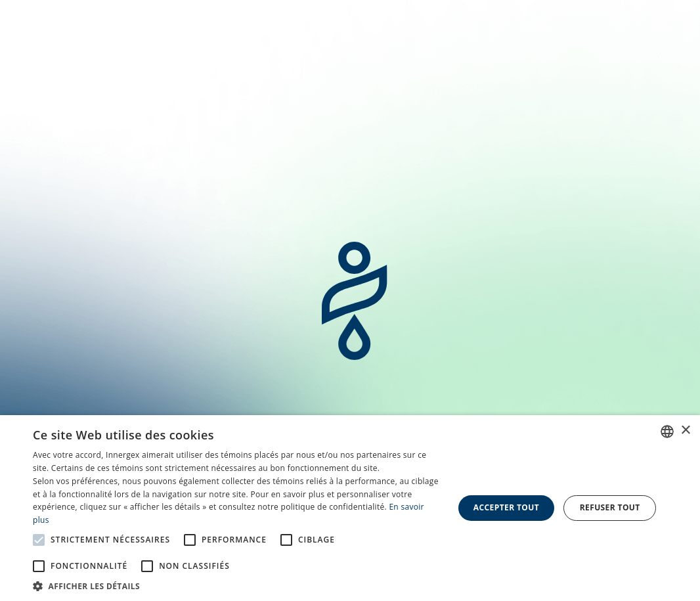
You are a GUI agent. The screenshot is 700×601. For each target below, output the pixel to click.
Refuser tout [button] (610, 507)
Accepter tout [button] (506, 507)
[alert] (350, 508)
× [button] (685, 431)
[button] (237, 585)
